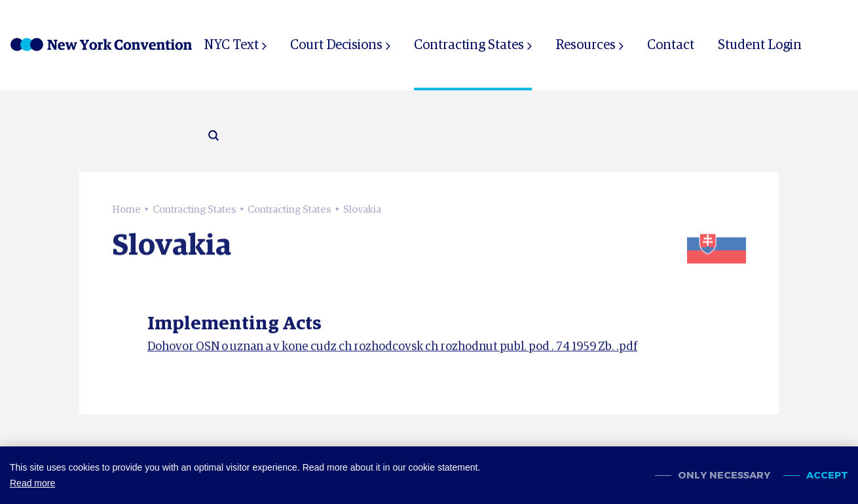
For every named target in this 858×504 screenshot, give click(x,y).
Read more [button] (32, 483)
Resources (586, 45)
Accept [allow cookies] (827, 476)
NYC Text (231, 45)
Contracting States (469, 45)
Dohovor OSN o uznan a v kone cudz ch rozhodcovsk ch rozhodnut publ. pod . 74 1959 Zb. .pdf (392, 350)
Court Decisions (336, 45)
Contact (671, 45)
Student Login (760, 45)
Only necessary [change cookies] (724, 476)
